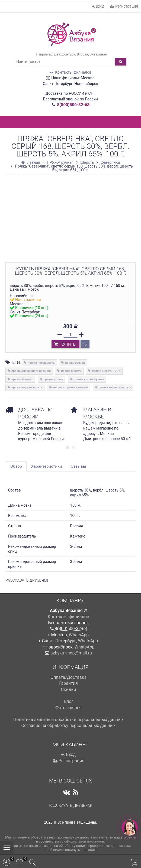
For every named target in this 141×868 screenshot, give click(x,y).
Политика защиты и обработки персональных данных (68, 720)
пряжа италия (54, 379)
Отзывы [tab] (78, 466)
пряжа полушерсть (41, 363)
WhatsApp (79, 635)
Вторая (82, 54)
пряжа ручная (75, 363)
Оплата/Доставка (68, 677)
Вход (98, 6)
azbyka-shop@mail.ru (71, 653)
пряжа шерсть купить (27, 387)
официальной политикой (84, 841)
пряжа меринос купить (115, 387)
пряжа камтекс (22, 379)
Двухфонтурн (65, 54)
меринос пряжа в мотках (71, 387)
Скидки (69, 690)
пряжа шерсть (71, 371)
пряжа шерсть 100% (106, 371)
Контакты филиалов (73, 72)
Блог (68, 701)
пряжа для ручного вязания (31, 371)
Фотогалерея (68, 708)
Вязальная (98, 54)
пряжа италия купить (89, 379)
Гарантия (68, 683)
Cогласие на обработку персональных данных (69, 725)
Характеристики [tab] (46, 466)
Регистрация (124, 6)
